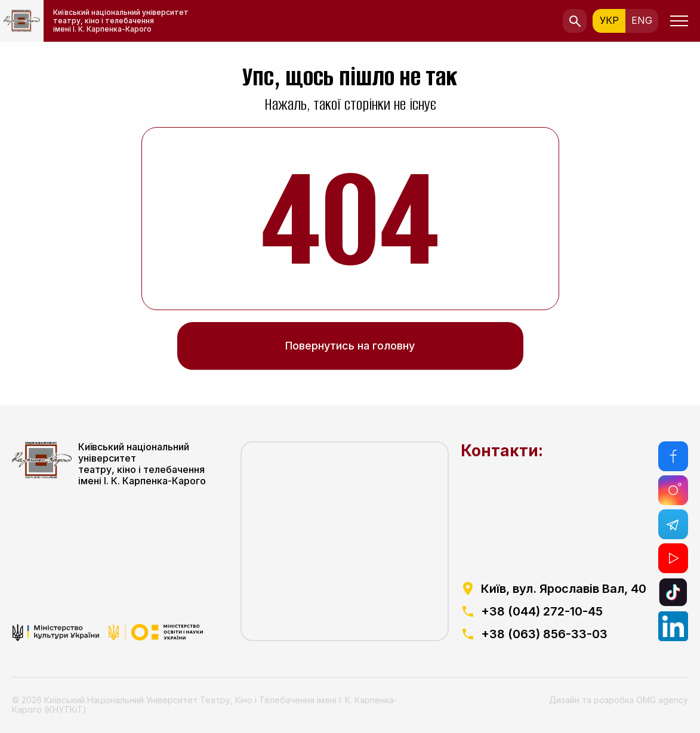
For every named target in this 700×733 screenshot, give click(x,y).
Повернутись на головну (350, 346)
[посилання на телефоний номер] (553, 611)
